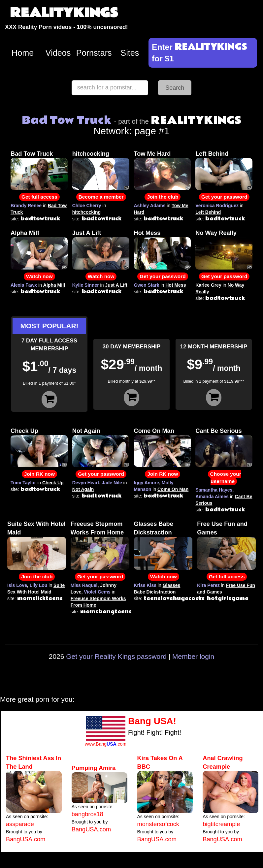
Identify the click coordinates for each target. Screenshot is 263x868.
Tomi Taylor (23, 483)
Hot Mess (147, 233)
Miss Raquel (84, 585)
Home (23, 53)
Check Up (24, 431)
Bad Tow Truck (32, 154)
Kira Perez (208, 585)
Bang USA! (152, 721)
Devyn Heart (86, 483)
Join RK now (39, 474)
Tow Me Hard (152, 154)
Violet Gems (97, 592)
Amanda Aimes (212, 497)
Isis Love (17, 585)
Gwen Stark (147, 285)
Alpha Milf (25, 233)
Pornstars (94, 53)
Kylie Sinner (86, 285)
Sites (130, 53)
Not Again (86, 431)
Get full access (39, 197)
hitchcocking (91, 154)
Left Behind (212, 154)
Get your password (224, 197)
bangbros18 (87, 814)
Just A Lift (87, 233)
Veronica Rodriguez (217, 206)
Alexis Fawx (24, 285)
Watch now (39, 276)
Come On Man (154, 431)
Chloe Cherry (87, 206)
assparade (20, 824)
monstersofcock (158, 824)
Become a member (101, 197)
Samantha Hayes (214, 490)
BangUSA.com (26, 839)
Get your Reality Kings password (116, 656)
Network (167, 126)
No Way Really (216, 233)
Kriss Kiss (145, 585)
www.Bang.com (106, 744)
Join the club (163, 197)
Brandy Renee (26, 206)
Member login (193, 656)
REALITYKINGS (64, 13)
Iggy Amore (147, 483)
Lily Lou (39, 585)
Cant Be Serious (218, 431)
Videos (58, 53)
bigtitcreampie (221, 824)
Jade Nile (112, 483)
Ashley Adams (150, 206)
